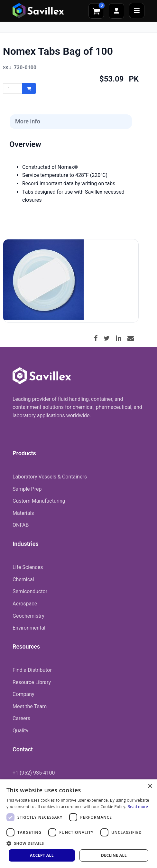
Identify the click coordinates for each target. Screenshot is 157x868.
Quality (20, 731)
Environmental (29, 628)
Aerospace (25, 604)
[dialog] (78, 824)
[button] (78, 843)
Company (23, 694)
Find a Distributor (32, 670)
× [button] (150, 786)
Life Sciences (28, 567)
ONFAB (21, 525)
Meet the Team (30, 706)
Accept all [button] (42, 855)
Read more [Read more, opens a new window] (138, 807)
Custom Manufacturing (39, 501)
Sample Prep (27, 489)
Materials (23, 513)
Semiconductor (30, 591)
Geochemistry (28, 616)
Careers (21, 718)
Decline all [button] (114, 855)
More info (28, 121)
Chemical (23, 579)
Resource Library (32, 682)
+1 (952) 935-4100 (34, 773)
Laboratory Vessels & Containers (50, 477)
